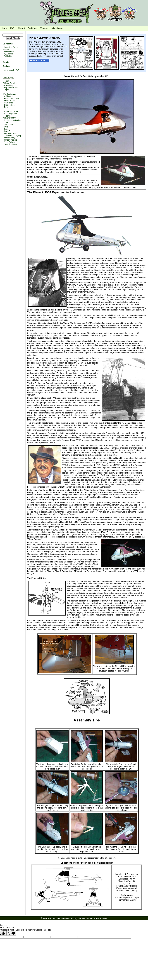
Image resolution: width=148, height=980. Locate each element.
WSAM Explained (11, 83)
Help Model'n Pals (11, 88)
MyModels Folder (11, 47)
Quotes (6, 129)
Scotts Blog (8, 85)
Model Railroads (10, 142)
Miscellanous (58, 28)
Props (7, 107)
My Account (8, 44)
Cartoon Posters (10, 140)
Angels (6, 90)
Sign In (6, 62)
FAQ (12, 28)
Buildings (32, 28)
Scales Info (8, 125)
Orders (6, 49)
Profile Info (8, 56)
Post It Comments (12, 98)
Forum (6, 81)
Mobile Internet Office (12, 120)
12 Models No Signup (12, 136)
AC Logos (8, 96)
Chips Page (8, 131)
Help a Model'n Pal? (11, 70)
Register (6, 66)
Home (4, 28)
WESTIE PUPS (10, 118)
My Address (8, 54)
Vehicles (44, 28)
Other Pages (8, 78)
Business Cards (10, 133)
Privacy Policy (9, 138)
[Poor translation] (11, 933)
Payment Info (9, 52)
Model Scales (10, 101)
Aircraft (21, 28)
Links (6, 127)
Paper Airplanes (10, 144)
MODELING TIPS (11, 112)
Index (6, 122)
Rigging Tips (9, 105)
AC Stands (9, 103)
